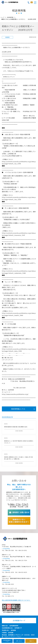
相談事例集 (10, 17)
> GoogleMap (6, 549)
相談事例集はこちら (18, 409)
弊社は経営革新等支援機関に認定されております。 (16, 600)
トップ (2, 17)
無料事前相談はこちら (7, 641)
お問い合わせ (19, 641)
